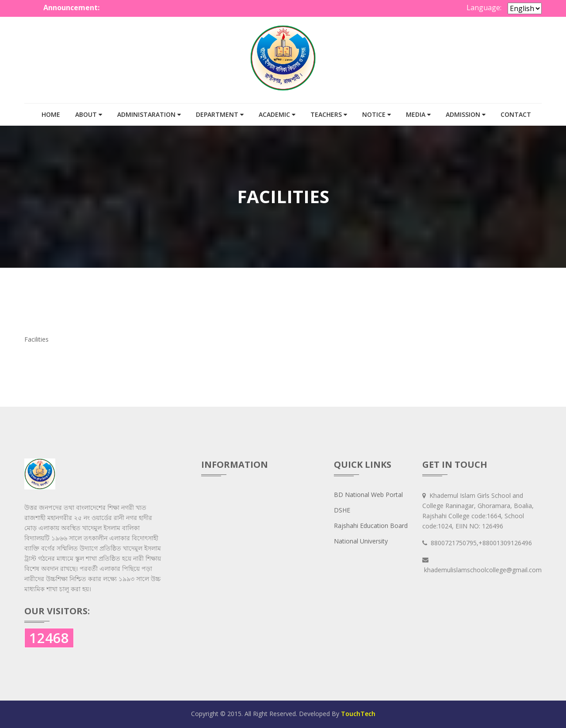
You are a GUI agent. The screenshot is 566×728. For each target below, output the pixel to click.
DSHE (342, 510)
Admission (466, 114)
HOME (51, 114)
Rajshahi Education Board (371, 526)
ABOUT (89, 114)
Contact (516, 114)
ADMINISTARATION (149, 114)
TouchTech (358, 714)
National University (361, 541)
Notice (377, 114)
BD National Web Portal (368, 495)
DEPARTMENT (220, 114)
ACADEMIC (277, 114)
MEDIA (418, 114)
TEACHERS (329, 114)
